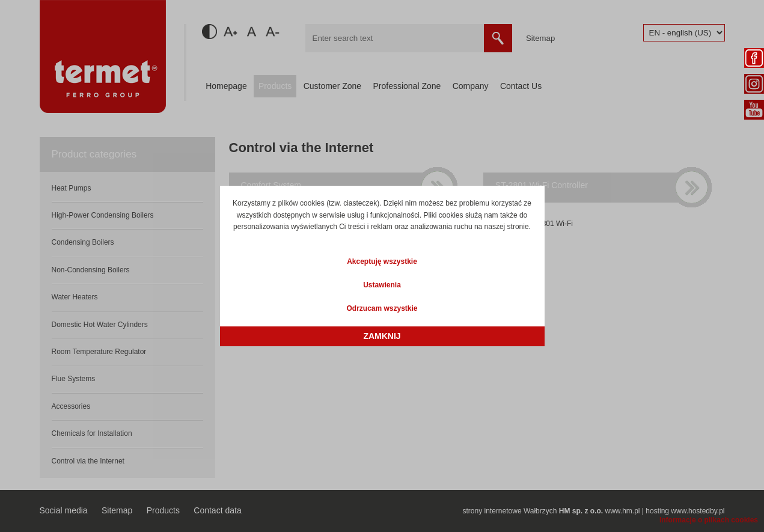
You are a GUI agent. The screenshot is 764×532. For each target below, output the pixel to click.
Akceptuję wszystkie (382, 261)
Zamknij (382, 336)
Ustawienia (382, 285)
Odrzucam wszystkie (382, 308)
